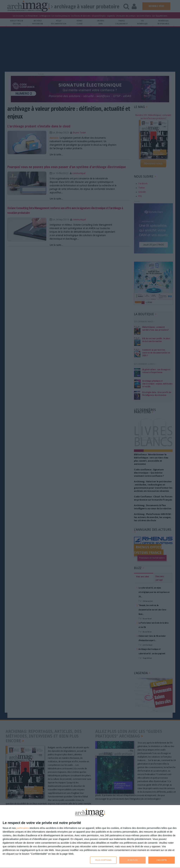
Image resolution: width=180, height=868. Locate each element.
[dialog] (90, 837)
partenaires (23, 828)
